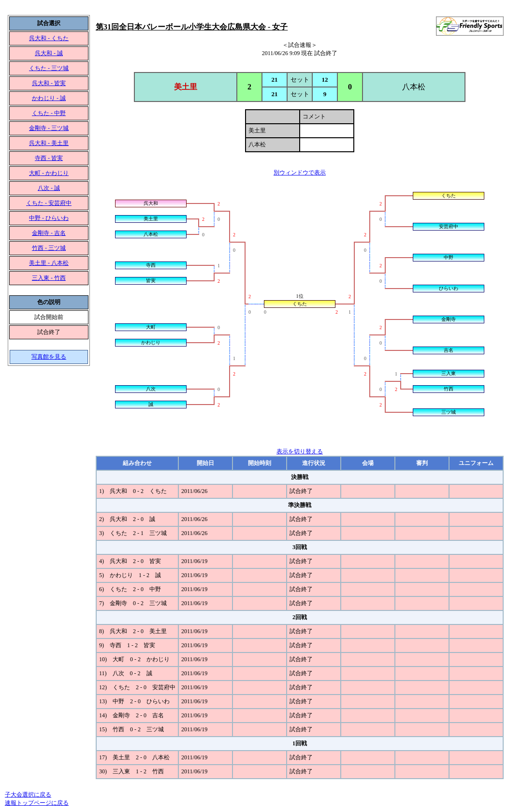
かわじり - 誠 (49, 98)
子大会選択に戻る (28, 795)
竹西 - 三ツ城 (49, 248)
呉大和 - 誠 (49, 53)
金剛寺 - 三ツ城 (49, 128)
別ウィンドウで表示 (300, 173)
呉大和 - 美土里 (49, 143)
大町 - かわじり (49, 173)
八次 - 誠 (49, 188)
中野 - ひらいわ (49, 218)
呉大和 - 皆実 (49, 83)
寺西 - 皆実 (49, 158)
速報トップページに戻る (37, 803)
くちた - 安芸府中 (49, 203)
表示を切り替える (300, 451)
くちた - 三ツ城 (49, 68)
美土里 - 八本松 (49, 263)
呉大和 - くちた (49, 38)
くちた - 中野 (49, 113)
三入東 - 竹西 (49, 278)
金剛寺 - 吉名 (49, 233)
